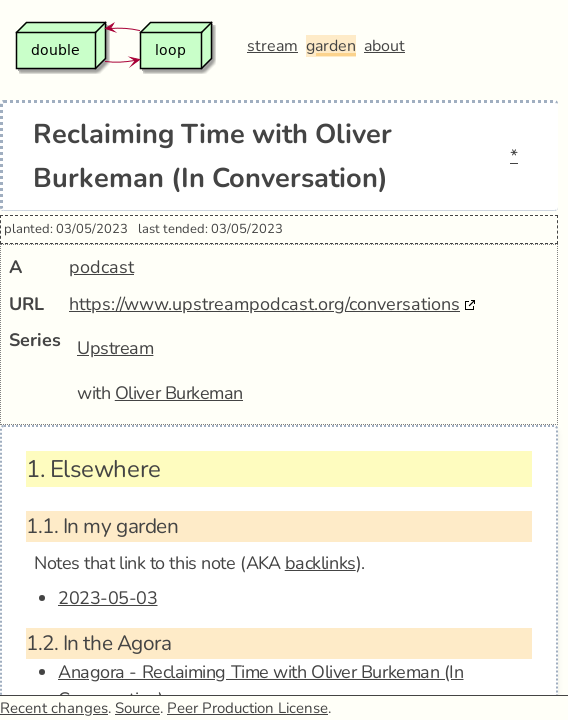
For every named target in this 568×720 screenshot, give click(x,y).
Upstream (115, 348)
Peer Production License (247, 708)
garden (331, 46)
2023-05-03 (108, 598)
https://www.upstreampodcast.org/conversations (264, 304)
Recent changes (54, 708)
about (384, 46)
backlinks (320, 563)
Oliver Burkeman (179, 393)
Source (137, 708)
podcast (101, 267)
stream (272, 46)
